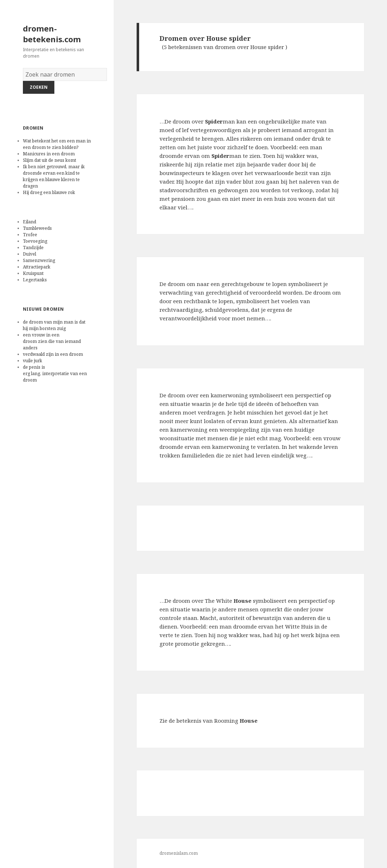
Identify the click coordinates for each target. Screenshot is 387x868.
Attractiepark (37, 267)
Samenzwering (39, 260)
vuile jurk (33, 361)
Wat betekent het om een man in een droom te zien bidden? (57, 144)
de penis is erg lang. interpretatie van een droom (55, 374)
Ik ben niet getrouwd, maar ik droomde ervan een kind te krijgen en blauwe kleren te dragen (54, 176)
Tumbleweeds (37, 228)
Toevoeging (35, 241)
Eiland (30, 222)
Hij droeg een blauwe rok (50, 192)
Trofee (30, 235)
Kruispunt (33, 273)
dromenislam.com (179, 853)
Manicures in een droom (49, 154)
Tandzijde (33, 248)
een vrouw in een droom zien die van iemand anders (52, 341)
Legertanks (35, 280)
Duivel (30, 254)
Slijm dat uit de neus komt (51, 160)
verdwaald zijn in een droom (53, 354)
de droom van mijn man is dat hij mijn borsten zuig (54, 325)
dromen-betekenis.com (52, 34)
